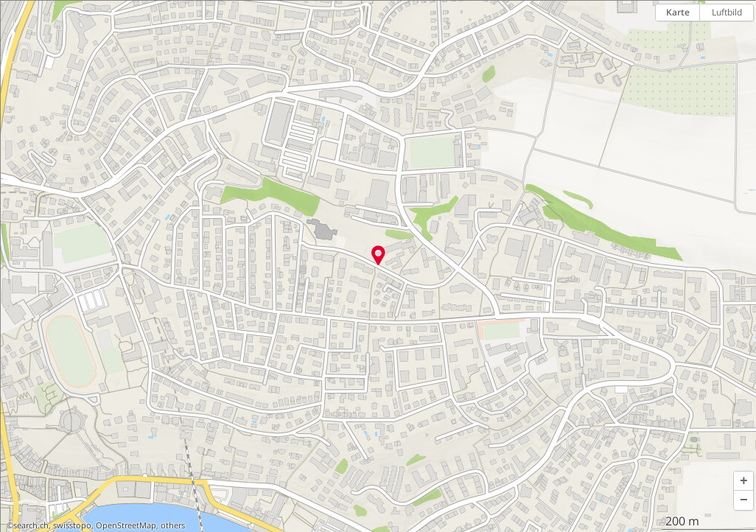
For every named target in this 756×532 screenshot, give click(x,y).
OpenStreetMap (126, 525)
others (173, 525)
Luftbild (727, 12)
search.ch (31, 525)
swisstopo (72, 525)
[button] (743, 481)
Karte (678, 12)
